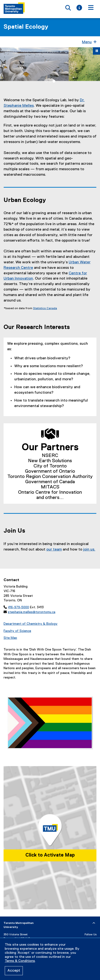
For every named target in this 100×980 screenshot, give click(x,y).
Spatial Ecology (26, 27)
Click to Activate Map (50, 855)
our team (54, 550)
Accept (14, 971)
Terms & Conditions (20, 961)
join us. (89, 550)
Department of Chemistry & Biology (31, 624)
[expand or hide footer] (94, 923)
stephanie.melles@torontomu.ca (32, 612)
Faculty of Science (17, 631)
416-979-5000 (18, 607)
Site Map (10, 638)
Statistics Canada (45, 308)
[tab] (46, 81)
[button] (5, 64)
